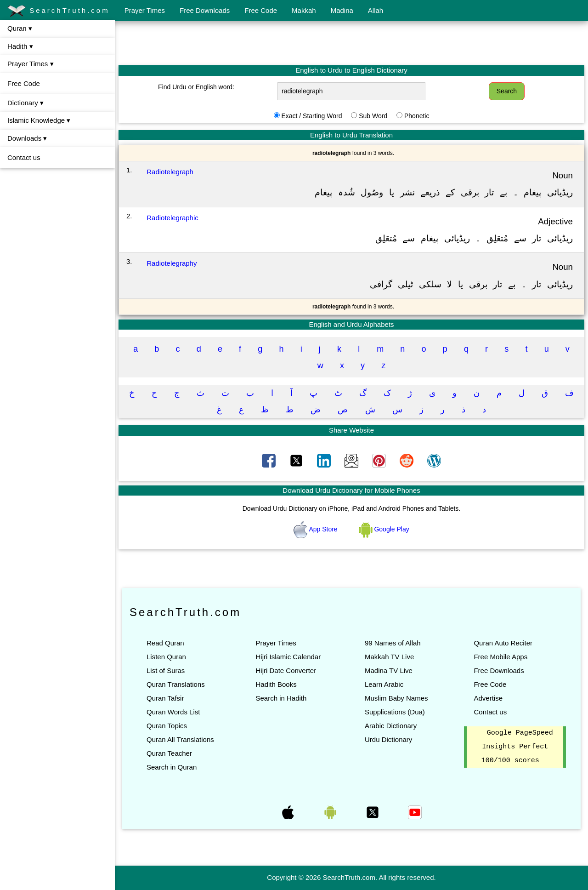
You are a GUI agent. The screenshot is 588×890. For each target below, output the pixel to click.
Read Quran (165, 643)
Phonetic (417, 116)
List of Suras (166, 670)
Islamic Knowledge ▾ (39, 120)
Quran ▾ (20, 28)
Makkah (304, 10)
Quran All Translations (180, 739)
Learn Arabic (384, 684)
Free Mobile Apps (500, 657)
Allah (376, 10)
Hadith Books (276, 684)
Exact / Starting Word (311, 116)
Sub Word (373, 116)
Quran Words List (173, 712)
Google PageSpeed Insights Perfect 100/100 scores (517, 747)
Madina (342, 10)
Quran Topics (167, 726)
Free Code (261, 10)
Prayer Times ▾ (31, 64)
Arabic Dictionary (391, 726)
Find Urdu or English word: (196, 87)
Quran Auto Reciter (503, 643)
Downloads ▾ (27, 138)
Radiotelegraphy (172, 263)
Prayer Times (145, 10)
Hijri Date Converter (286, 670)
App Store (316, 529)
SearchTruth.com (59, 11)
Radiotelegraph (170, 172)
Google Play (384, 529)
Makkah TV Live (389, 657)
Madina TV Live (389, 670)
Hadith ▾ (20, 46)
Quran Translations (176, 684)
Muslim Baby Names (396, 698)
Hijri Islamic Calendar (288, 657)
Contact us (24, 157)
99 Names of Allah (393, 643)
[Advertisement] (351, 43)
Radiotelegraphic (172, 218)
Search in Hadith (281, 698)
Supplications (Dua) (395, 712)
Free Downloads (205, 10)
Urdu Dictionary (388, 739)
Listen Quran (166, 657)
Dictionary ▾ (25, 103)
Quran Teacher (169, 753)
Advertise (488, 698)
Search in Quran (172, 767)
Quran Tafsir (165, 698)
